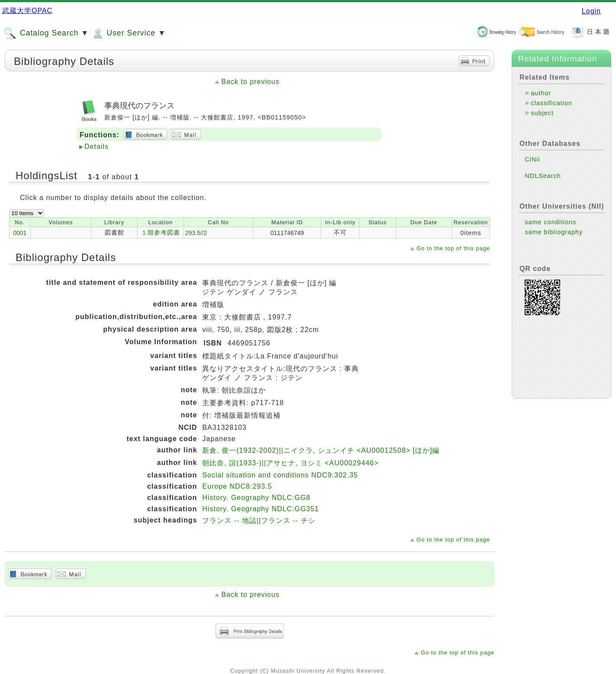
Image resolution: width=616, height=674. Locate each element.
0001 (20, 233)
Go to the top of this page (453, 248)
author (541, 93)
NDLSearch (543, 176)
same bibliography (554, 232)
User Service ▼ (128, 33)
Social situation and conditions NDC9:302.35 (280, 475)
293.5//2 (196, 233)
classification (551, 103)
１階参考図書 (161, 232)
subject (542, 113)
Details (97, 147)
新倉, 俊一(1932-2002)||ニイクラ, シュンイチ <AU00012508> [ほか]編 (321, 450)
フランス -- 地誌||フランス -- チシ (259, 521)
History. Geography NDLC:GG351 (261, 509)
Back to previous (250, 82)
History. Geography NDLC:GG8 (256, 498)
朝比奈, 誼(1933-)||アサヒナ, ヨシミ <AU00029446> (290, 463)
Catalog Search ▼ (46, 33)
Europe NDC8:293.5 (237, 486)
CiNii (532, 159)
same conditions (550, 222)
